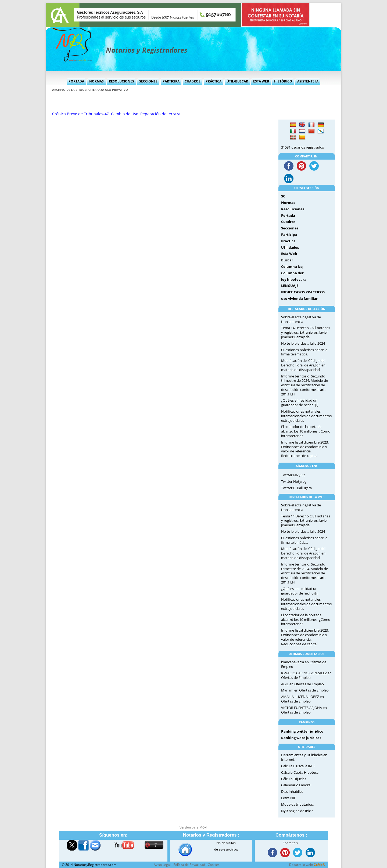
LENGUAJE (290, 286)
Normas (96, 81)
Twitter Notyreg (294, 481)
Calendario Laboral (296, 785)
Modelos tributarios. (297, 804)
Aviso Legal (162, 865)
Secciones (148, 81)
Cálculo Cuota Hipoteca (300, 772)
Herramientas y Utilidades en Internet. (304, 757)
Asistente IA (308, 81)
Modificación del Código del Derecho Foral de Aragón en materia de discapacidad (303, 365)
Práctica (214, 81)
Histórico (283, 81)
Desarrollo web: (307, 865)
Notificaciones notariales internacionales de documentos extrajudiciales (306, 416)
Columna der (292, 273)
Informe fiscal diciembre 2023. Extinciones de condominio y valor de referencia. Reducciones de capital (305, 449)
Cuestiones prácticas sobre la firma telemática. (304, 352)
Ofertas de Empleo (296, 678)
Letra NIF (289, 798)
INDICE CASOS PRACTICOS (303, 292)
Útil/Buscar (237, 81)
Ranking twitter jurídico (302, 731)
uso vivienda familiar (299, 298)
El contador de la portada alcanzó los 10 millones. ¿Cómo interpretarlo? (306, 431)
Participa (171, 81)
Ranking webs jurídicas (301, 738)
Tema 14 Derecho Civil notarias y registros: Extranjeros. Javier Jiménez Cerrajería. (306, 332)
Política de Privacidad (189, 865)
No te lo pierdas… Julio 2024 (303, 343)
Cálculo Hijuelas (294, 779)
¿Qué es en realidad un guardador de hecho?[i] (300, 403)
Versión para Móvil (193, 827)
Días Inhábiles (292, 791)
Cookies (214, 865)
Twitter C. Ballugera (296, 488)
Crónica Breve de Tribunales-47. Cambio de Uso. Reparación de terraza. (117, 114)
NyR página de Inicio (297, 811)
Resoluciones (121, 81)
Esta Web (261, 81)
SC (283, 196)
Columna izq (292, 266)
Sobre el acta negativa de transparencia (301, 319)
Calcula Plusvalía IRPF (298, 766)
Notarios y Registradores (147, 50)
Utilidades (290, 247)
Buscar (287, 260)
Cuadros (193, 81)
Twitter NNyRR (293, 475)
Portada (76, 81)
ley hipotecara (294, 279)
